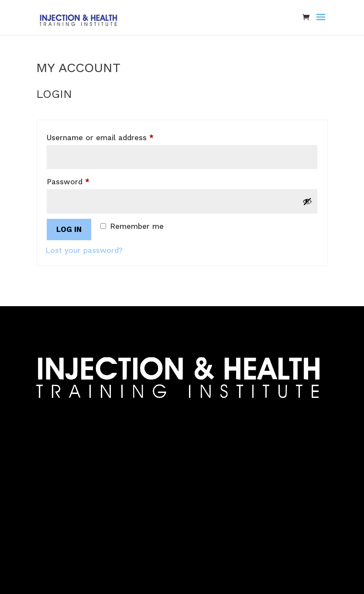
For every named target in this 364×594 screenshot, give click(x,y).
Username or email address (116, 136)
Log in (69, 229)
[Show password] (307, 201)
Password (84, 180)
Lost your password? (84, 250)
